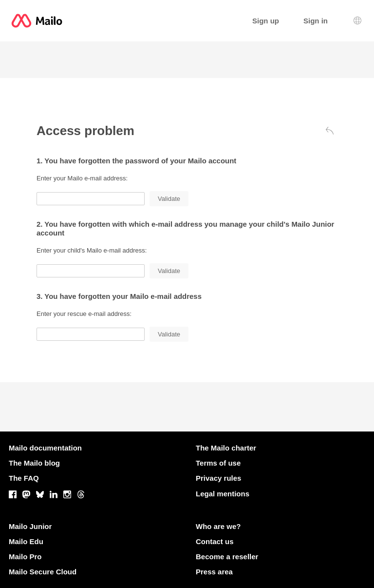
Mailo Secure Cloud (43, 572)
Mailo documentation (45, 448)
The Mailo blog (34, 463)
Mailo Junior (30, 526)
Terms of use (218, 463)
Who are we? (218, 526)
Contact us (215, 541)
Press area (214, 572)
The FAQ (24, 478)
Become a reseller (227, 557)
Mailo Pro (25, 557)
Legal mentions (223, 494)
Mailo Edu (26, 541)
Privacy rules (218, 478)
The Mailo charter (226, 448)
